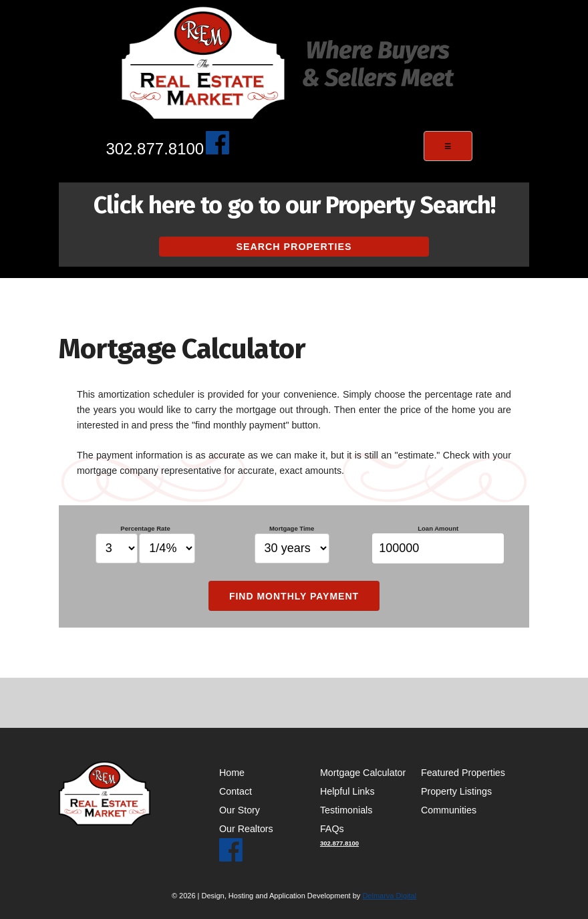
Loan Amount (438, 544)
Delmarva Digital (389, 896)
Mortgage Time (292, 544)
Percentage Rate (146, 544)
